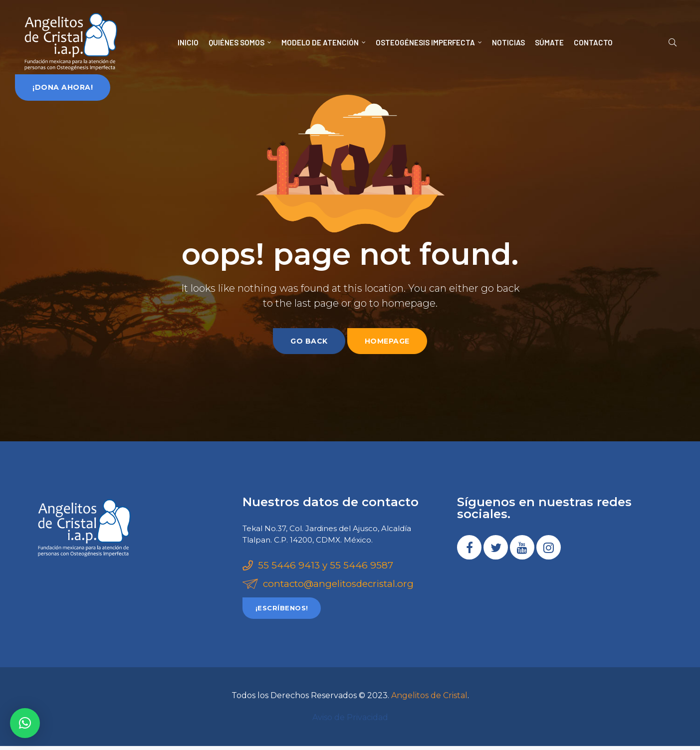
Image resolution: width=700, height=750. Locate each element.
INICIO (188, 42)
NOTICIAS (508, 42)
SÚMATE (549, 42)
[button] (63, 87)
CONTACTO (593, 42)
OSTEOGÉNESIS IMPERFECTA (429, 42)
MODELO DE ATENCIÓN (324, 42)
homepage (387, 341)
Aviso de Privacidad (350, 721)
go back (309, 341)
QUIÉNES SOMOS (240, 42)
